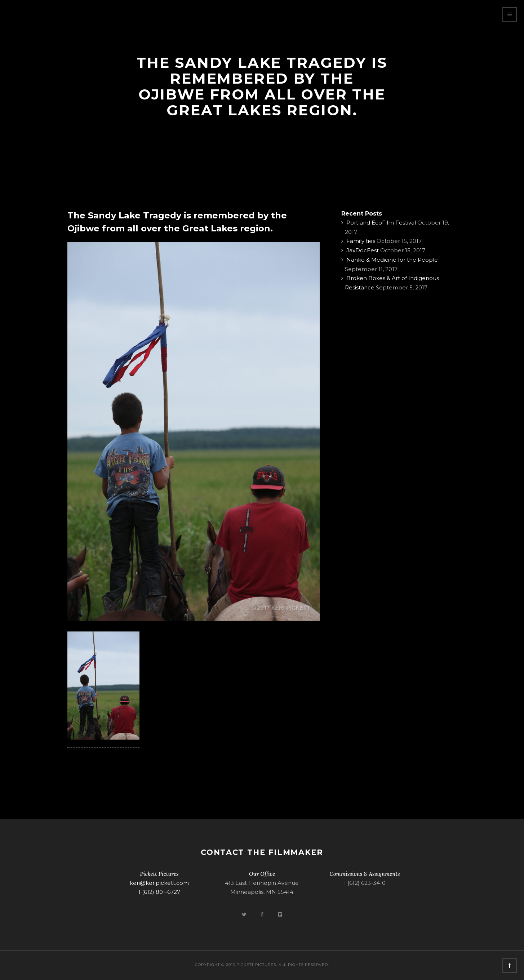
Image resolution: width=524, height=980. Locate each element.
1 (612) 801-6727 (159, 892)
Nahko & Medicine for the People (392, 260)
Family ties (361, 241)
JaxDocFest (363, 250)
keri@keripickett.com (159, 883)
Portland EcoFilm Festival (381, 223)
